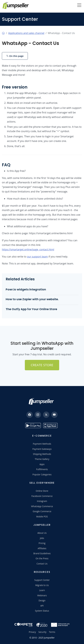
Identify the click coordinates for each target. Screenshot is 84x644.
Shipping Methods (42, 454)
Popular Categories (42, 474)
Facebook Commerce (42, 496)
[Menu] (79, 6)
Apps (42, 464)
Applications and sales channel (26, 33)
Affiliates (42, 548)
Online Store (42, 491)
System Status (42, 611)
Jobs (42, 538)
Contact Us (42, 564)
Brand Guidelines (42, 553)
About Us (42, 533)
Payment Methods (42, 444)
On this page (15, 56)
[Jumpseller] (42, 401)
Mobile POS (42, 517)
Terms (52, 632)
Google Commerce (42, 511)
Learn (42, 590)
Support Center (42, 580)
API (42, 606)
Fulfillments (42, 469)
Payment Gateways (42, 449)
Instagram (42, 501)
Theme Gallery (42, 459)
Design (42, 600)
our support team (37, 257)
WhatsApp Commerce (42, 506)
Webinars (42, 595)
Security (42, 632)
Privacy (32, 632)
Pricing (42, 543)
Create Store (42, 365)
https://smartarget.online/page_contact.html (28, 249)
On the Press (42, 558)
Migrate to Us (42, 585)
